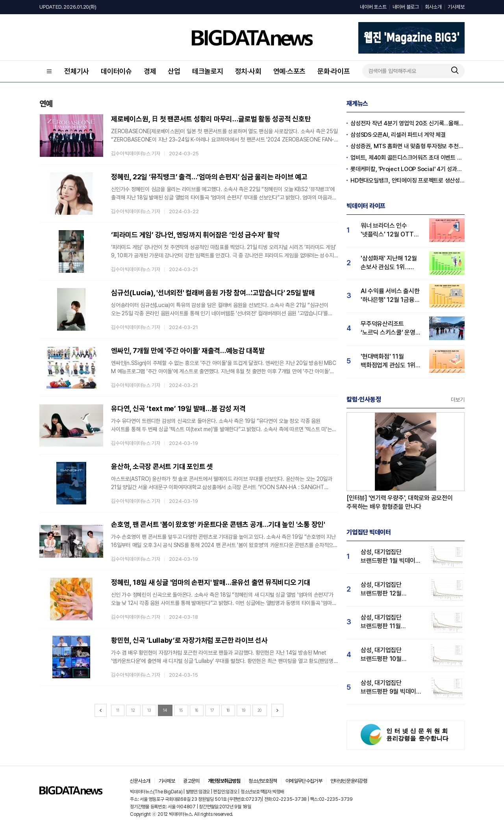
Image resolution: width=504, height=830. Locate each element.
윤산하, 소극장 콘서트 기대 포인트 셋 (162, 466)
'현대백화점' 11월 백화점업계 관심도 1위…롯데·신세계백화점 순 (390, 361)
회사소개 (433, 7)
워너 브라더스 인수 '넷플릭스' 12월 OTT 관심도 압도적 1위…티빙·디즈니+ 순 (391, 230)
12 (133, 710)
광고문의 (191, 781)
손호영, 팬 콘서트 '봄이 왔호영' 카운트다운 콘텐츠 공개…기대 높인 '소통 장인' (218, 524)
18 (228, 710)
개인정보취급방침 (224, 781)
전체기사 (77, 71)
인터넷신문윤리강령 (349, 781)
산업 (174, 71)
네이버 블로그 (406, 7)
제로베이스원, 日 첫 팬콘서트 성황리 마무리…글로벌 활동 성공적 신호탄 (211, 119)
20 (260, 710)
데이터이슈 (116, 71)
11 (118, 710)
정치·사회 (248, 71)
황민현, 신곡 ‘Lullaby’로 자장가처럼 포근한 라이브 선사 (189, 640)
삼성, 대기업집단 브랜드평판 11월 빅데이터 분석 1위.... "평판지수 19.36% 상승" (386, 622)
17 (212, 710)
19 (244, 710)
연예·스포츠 (290, 71)
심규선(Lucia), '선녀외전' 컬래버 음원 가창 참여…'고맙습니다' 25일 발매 (213, 293)
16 (197, 710)
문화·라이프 (334, 71)
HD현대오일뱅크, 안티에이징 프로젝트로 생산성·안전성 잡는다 (408, 181)
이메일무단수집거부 (304, 781)
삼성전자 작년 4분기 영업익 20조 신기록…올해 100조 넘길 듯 (408, 123)
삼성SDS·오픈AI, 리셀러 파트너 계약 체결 (398, 135)
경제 (150, 71)
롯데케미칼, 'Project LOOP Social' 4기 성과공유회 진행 (408, 169)
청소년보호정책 (263, 781)
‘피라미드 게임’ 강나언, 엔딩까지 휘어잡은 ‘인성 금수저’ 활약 (195, 235)
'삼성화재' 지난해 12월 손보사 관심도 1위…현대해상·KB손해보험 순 (390, 263)
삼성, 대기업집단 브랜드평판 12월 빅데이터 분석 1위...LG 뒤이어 (389, 589)
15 (181, 710)
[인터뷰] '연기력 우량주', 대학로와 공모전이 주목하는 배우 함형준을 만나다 (400, 502)
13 (149, 710)
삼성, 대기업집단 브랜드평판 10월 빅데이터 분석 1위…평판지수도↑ (385, 655)
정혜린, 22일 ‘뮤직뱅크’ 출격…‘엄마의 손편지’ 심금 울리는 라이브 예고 (209, 177)
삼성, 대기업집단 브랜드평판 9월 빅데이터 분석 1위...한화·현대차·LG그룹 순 (391, 688)
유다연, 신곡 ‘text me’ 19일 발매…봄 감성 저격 (178, 408)
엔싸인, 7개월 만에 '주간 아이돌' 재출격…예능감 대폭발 (188, 351)
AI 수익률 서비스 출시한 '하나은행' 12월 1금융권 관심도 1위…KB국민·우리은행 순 (390, 296)
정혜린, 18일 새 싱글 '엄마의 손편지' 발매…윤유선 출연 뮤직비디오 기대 (211, 582)
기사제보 (456, 7)
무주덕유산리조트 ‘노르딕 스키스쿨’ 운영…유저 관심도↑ (390, 328)
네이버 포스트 (373, 7)
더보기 (458, 400)
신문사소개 (140, 781)
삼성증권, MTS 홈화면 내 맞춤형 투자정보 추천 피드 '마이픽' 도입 (408, 146)
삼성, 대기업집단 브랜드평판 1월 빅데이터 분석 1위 (391, 557)
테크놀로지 (208, 71)
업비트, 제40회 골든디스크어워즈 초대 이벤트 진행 (408, 158)
